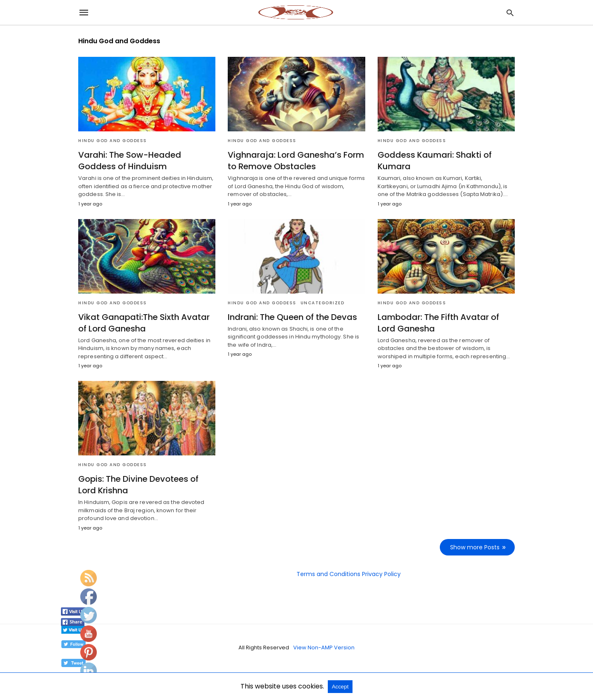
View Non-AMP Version (324, 647)
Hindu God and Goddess (113, 141)
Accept (340, 687)
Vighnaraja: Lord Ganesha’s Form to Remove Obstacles (296, 161)
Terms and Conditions (328, 574)
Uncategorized (323, 303)
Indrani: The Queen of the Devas (292, 317)
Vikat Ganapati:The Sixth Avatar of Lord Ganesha (144, 323)
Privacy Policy (381, 574)
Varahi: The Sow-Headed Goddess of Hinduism (130, 161)
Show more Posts (475, 547)
